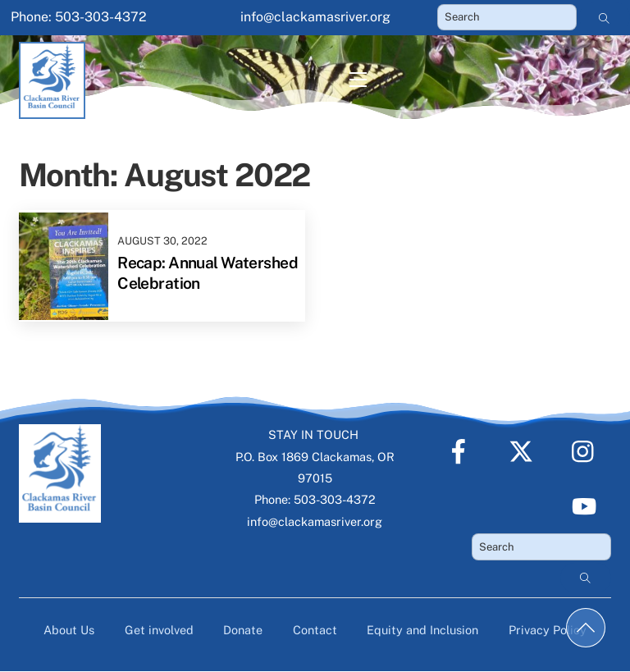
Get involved (159, 630)
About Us (69, 630)
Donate (243, 630)
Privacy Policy (548, 630)
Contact (315, 630)
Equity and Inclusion (422, 630)
